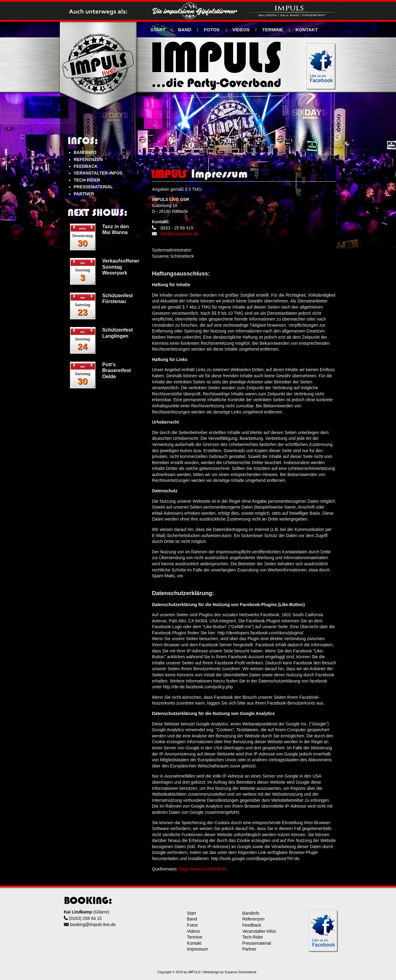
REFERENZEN (88, 159)
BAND (185, 30)
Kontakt (194, 943)
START (158, 30)
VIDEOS (241, 30)
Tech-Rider (253, 937)
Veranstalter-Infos (259, 931)
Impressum (198, 949)
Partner (249, 949)
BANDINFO (85, 152)
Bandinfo (251, 913)
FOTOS (212, 30)
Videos (194, 931)
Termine (195, 937)
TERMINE (273, 30)
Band (192, 919)
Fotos (192, 925)
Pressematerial (256, 943)
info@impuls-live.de (179, 234)
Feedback (252, 925)
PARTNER (84, 194)
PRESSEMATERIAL (93, 187)
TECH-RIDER (87, 180)
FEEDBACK (86, 166)
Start (192, 913)
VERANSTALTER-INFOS (98, 173)
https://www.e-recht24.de (203, 869)
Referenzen (253, 919)
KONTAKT (307, 30)
